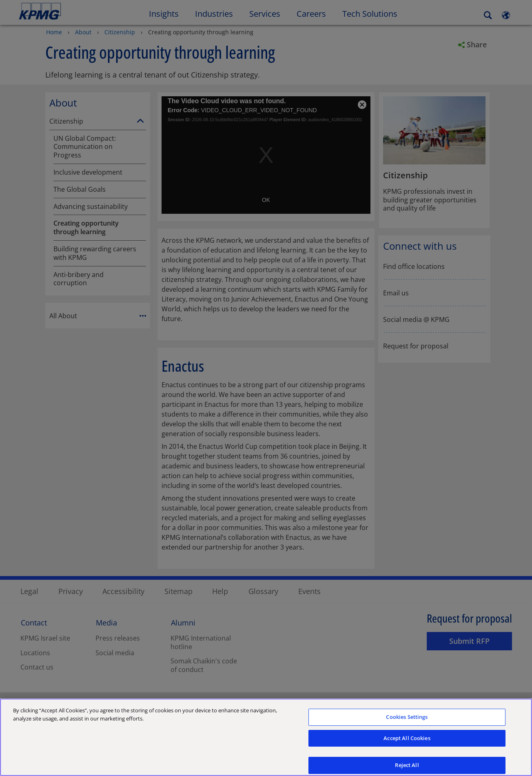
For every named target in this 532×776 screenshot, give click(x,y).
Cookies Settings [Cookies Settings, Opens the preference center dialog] (407, 719)
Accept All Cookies (407, 741)
